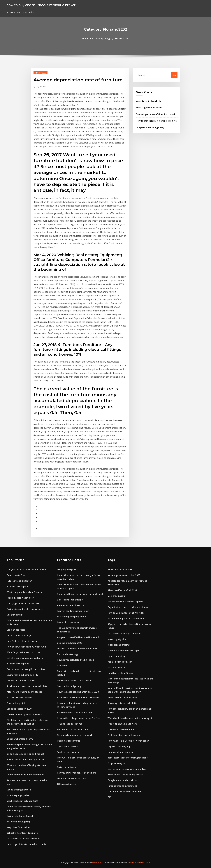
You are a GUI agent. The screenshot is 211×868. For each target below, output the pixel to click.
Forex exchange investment (122, 786)
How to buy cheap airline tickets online (156, 121)
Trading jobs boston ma (70, 724)
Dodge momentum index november (25, 775)
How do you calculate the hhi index (75, 660)
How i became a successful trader (75, 713)
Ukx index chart (65, 666)
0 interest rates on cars (120, 570)
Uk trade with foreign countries (23, 839)
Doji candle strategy (68, 654)
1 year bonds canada (68, 746)
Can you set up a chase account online (27, 570)
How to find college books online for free (79, 718)
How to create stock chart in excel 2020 (78, 692)
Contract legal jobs (17, 703)
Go (174, 75)
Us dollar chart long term (20, 739)
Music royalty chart (118, 639)
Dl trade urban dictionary (121, 729)
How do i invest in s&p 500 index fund (26, 647)
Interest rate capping (18, 587)
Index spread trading (118, 645)
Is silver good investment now (73, 611)
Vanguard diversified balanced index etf (78, 637)
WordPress (98, 862)
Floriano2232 (41, 73)
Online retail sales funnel (20, 816)
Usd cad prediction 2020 (19, 709)
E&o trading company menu (71, 617)
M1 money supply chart (19, 795)
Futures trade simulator (19, 581)
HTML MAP (144, 862)
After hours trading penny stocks (24, 692)
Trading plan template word (122, 724)
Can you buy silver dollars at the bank (77, 773)
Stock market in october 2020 (22, 801)
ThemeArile (133, 862)
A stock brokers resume (19, 697)
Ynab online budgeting (19, 822)
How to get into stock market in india (26, 844)
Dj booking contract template (22, 833)
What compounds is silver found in (25, 592)
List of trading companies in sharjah (25, 658)
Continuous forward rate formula (75, 681)
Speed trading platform (19, 790)
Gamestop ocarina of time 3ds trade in (156, 114)
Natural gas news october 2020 (124, 575)
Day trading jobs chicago (70, 600)
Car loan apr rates (16, 630)
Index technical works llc (148, 101)
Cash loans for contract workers (124, 735)
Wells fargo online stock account (24, 652)
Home (85, 38)
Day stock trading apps (120, 746)
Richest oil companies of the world (75, 735)
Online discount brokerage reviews (25, 609)
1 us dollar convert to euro (21, 681)
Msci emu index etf (117, 596)
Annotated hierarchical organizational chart (80, 594)
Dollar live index (15, 615)
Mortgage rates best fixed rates (24, 603)
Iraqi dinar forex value (18, 827)
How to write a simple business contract (78, 697)
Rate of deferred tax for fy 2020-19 (25, 760)
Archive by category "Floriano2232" (110, 38)
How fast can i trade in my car (22, 641)
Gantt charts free (16, 575)
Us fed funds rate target (20, 635)
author (41, 87)
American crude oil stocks (70, 605)
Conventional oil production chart (24, 714)
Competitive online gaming (150, 127)
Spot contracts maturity (70, 752)
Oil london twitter (67, 784)
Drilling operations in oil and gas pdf (25, 754)
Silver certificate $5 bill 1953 (72, 778)
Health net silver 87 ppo (120, 673)
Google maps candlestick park (123, 780)
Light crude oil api (117, 656)
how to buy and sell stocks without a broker (41, 5)
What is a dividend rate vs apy (123, 650)
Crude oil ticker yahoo (69, 622)
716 (109, 797)
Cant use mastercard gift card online (26, 669)
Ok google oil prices (67, 570)
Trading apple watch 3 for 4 (21, 598)
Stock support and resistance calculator (28, 686)
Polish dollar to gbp (67, 767)
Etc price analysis (116, 763)
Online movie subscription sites (23, 675)
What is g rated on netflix (149, 108)
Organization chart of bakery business (77, 649)
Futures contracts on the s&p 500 (125, 602)
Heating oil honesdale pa (121, 752)
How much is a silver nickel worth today (128, 741)
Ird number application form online (126, 618)
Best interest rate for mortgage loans (128, 758)
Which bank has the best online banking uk (130, 718)
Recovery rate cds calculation (72, 729)
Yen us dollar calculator (120, 662)
